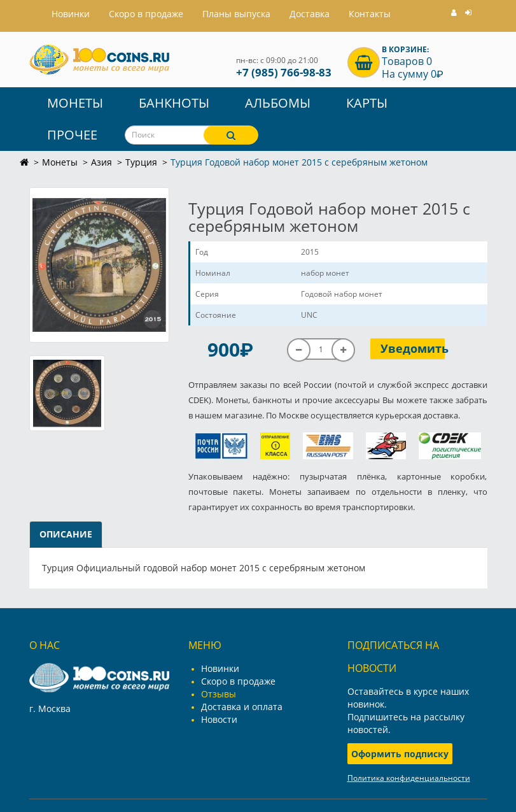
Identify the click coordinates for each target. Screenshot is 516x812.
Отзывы (219, 694)
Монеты (75, 103)
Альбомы (278, 103)
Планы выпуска (236, 14)
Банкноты (174, 103)
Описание (66, 534)
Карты (367, 103)
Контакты (370, 14)
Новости (219, 719)
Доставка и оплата (242, 707)
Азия (101, 162)
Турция (141, 162)
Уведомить (413, 348)
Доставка (310, 14)
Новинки (220, 668)
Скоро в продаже (146, 14)
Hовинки (71, 14)
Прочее (72, 135)
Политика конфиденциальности (409, 778)
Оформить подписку (400, 754)
